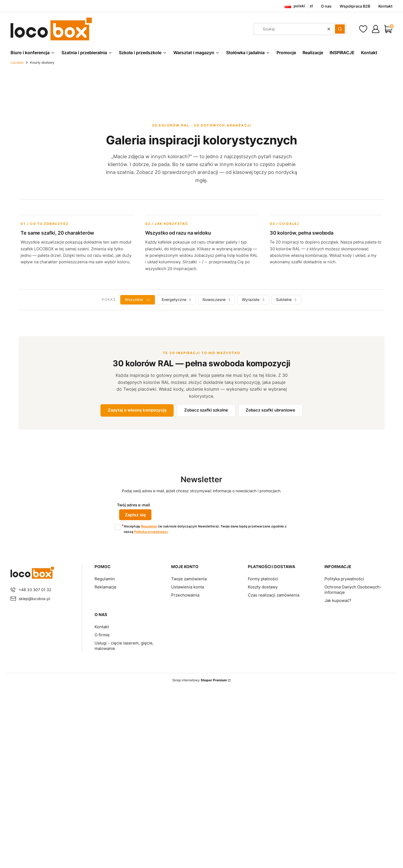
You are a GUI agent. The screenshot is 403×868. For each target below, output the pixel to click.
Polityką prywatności (151, 531)
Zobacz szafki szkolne (206, 410)
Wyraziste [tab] (253, 300)
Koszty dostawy (263, 586)
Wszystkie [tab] (137, 300)
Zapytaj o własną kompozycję (137, 410)
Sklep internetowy (200, 680)
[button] (340, 29)
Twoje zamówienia (189, 578)
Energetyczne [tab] (176, 300)
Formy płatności (263, 578)
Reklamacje (105, 586)
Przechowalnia (185, 595)
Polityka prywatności (344, 578)
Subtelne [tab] (286, 300)
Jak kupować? (338, 600)
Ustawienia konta (188, 586)
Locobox (17, 62)
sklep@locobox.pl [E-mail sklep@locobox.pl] (34, 598)
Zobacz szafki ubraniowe (270, 410)
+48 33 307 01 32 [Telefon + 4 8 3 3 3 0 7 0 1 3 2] (35, 589)
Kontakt (102, 626)
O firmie (102, 634)
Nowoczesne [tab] (217, 300)
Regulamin (149, 526)
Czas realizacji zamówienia (274, 595)
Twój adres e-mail (134, 505)
